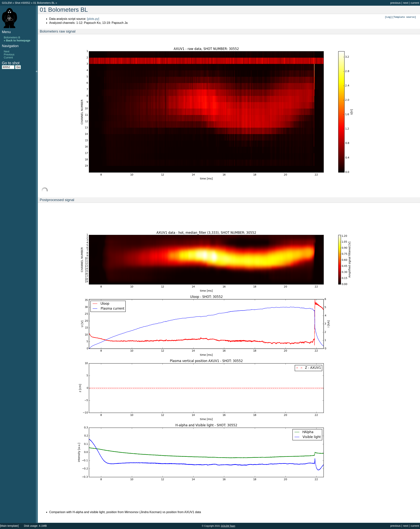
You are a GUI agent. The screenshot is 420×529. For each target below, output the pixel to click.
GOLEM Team (228, 526)
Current (8, 57)
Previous (9, 54)
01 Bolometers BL (44, 3)
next (406, 3)
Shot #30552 (23, 3)
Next (7, 51)
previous (395, 3)
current (415, 3)
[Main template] (9, 526)
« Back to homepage (17, 40)
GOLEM (7, 3)
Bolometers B (12, 37)
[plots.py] (93, 19)
